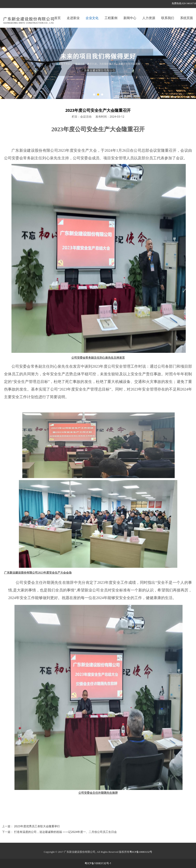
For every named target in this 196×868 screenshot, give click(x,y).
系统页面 (187, 18)
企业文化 (92, 18)
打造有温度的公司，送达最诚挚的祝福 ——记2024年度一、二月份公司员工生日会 (66, 832)
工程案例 (111, 18)
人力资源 (149, 18)
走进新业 (73, 18)
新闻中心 (130, 18)
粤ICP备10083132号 (141, 852)
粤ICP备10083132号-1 (98, 863)
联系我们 (168, 18)
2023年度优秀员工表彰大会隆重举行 (37, 826)
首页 (57, 18)
